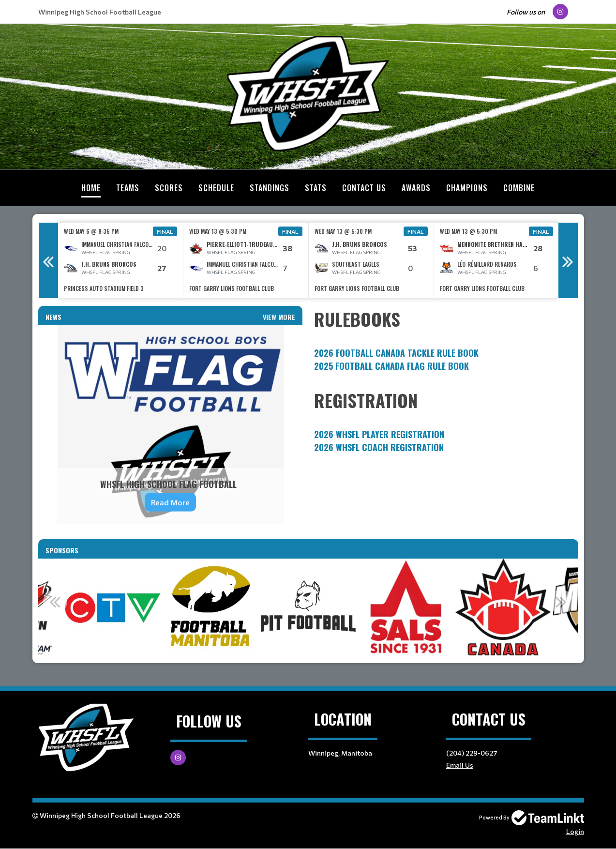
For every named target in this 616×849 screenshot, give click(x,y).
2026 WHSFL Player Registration (379, 434)
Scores (169, 188)
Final (165, 231)
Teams (128, 188)
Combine (519, 188)
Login (575, 831)
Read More (170, 502)
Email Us (460, 765)
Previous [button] (48, 260)
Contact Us (364, 188)
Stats (316, 188)
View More (279, 317)
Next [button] (568, 260)
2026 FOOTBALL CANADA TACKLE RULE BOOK (396, 353)
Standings (270, 188)
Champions (467, 188)
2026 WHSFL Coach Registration (379, 447)
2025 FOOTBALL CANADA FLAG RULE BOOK (391, 366)
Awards (416, 188)
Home (91, 188)
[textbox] (446, 339)
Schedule (216, 188)
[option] (121, 260)
